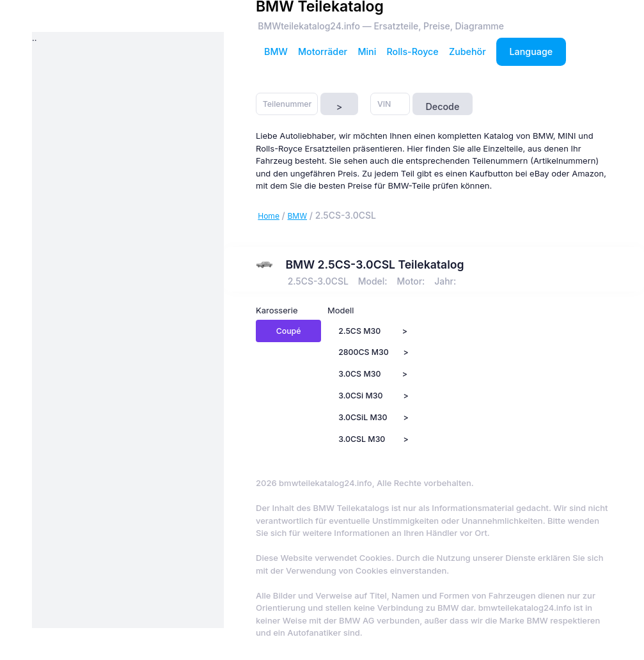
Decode (442, 106)
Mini (367, 51)
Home (269, 216)
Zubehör (467, 51)
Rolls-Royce (413, 51)
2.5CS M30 (359, 331)
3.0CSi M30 (360, 396)
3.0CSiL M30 (363, 417)
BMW (276, 51)
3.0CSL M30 (362, 439)
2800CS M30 (364, 352)
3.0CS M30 (359, 374)
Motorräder (323, 51)
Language (531, 51)
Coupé (289, 331)
